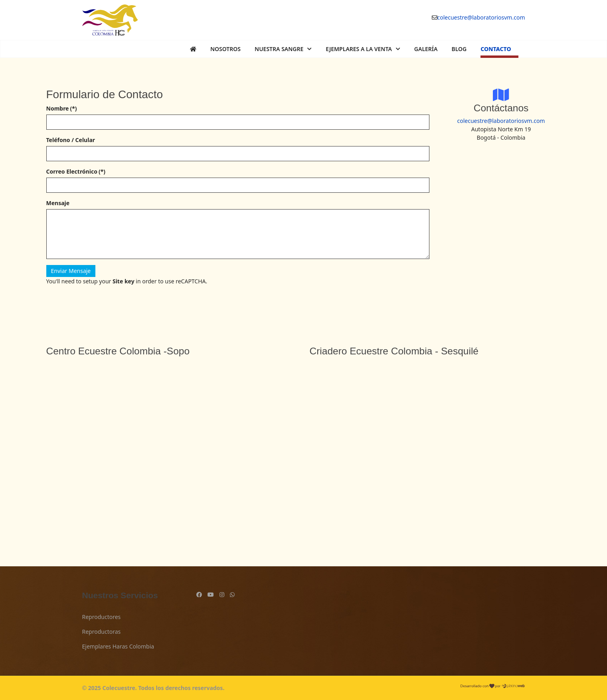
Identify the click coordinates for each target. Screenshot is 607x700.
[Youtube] (211, 594)
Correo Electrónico (76, 171)
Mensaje (58, 203)
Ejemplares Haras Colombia (118, 646)
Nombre (62, 108)
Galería (426, 49)
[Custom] (232, 594)
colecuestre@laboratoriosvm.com (481, 17)
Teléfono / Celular (71, 140)
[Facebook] (199, 594)
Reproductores (102, 617)
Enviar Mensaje (71, 271)
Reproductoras (102, 632)
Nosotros (225, 49)
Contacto (496, 49)
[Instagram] (222, 594)
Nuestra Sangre (279, 49)
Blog (459, 49)
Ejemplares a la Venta (359, 49)
